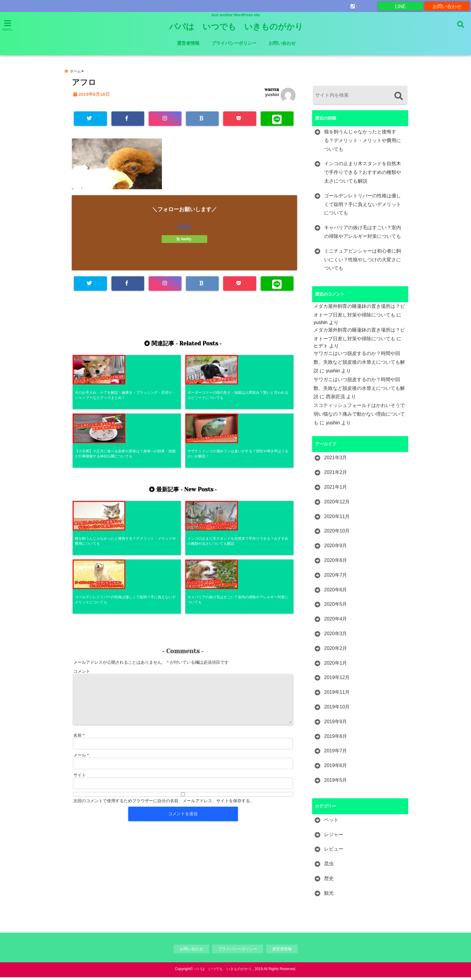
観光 (329, 896)
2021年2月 (336, 475)
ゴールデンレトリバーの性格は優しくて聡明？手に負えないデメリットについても (363, 207)
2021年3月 (336, 461)
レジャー (334, 837)
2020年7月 (336, 578)
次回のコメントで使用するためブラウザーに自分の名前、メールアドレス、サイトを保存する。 (164, 689)
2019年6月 (336, 768)
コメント (82, 559)
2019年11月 (337, 695)
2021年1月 (336, 490)
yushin (272, 97)
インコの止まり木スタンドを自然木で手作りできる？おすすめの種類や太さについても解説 (363, 175)
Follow (184, 230)
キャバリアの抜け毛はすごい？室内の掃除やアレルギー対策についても (363, 235)
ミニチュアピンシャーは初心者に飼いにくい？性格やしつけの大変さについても (363, 262)
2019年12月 (337, 680)
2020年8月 (336, 563)
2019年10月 (337, 710)
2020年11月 (337, 519)
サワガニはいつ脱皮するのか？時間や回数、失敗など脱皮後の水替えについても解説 (359, 365)
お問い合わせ (447, 6)
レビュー (334, 852)
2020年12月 (337, 504)
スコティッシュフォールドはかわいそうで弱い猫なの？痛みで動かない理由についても (359, 417)
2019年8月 (336, 739)
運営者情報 (188, 43)
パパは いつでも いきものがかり (236, 27)
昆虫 (329, 866)
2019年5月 (336, 783)
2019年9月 (336, 724)
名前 (79, 623)
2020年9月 (336, 548)
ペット (331, 822)
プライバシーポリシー (234, 43)
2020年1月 (336, 666)
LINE (400, 6)
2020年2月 (336, 651)
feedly (184, 242)
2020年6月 (336, 592)
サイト (80, 663)
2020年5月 (336, 607)
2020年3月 (336, 636)
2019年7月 (336, 753)
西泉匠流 (336, 399)
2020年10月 (337, 534)
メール (81, 643)
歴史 (329, 881)
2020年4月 (336, 622)
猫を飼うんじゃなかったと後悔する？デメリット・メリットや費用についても (363, 143)
